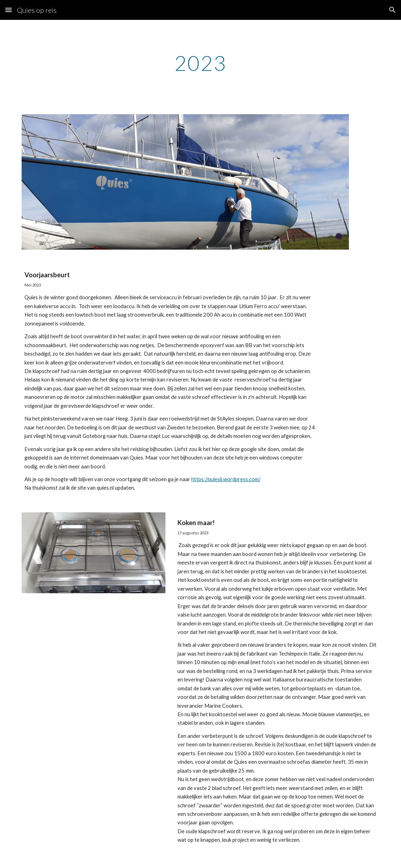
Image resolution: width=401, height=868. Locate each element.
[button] (9, 10)
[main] (201, 63)
